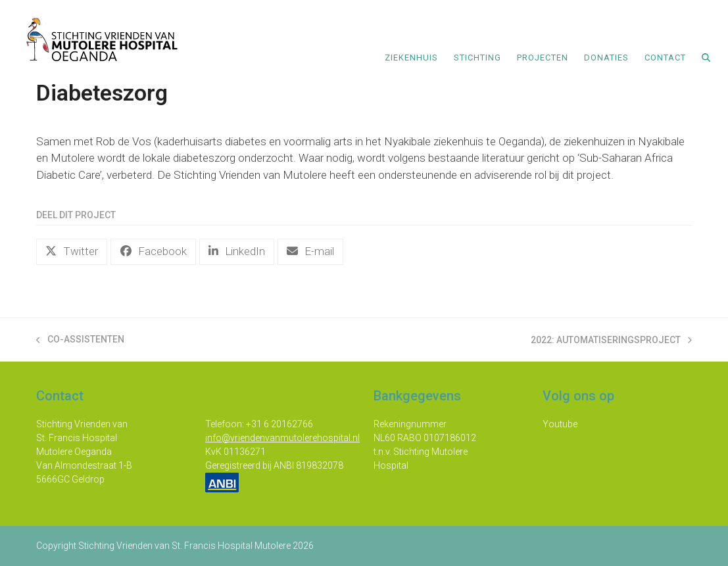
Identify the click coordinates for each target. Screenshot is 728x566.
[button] (706, 57)
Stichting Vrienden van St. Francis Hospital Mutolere (184, 546)
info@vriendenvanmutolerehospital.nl (282, 438)
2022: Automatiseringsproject (611, 341)
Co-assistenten (80, 340)
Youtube (560, 424)
